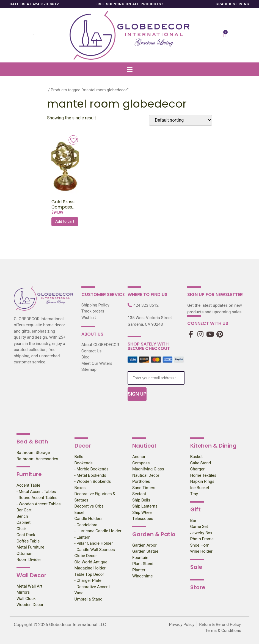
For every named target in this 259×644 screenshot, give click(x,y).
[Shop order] (181, 120)
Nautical (144, 446)
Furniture (29, 474)
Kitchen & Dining (213, 446)
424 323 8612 (146, 305)
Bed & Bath (32, 442)
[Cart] (224, 35)
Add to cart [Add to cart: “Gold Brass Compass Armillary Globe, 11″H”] (65, 221)
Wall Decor (31, 575)
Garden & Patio (154, 534)
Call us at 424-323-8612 (34, 4)
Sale (196, 567)
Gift (195, 509)
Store (198, 587)
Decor (83, 446)
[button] (129, 69)
